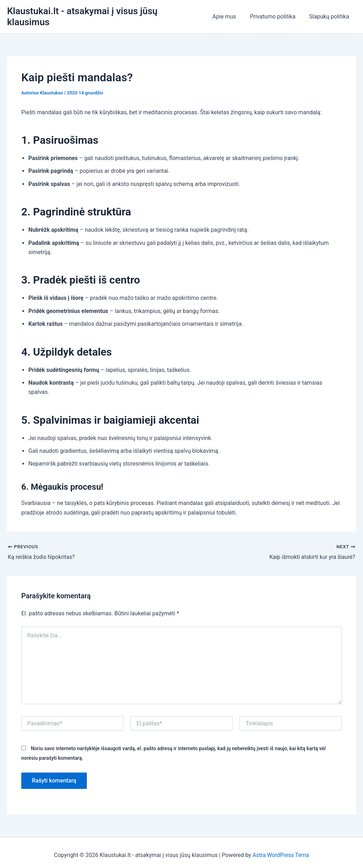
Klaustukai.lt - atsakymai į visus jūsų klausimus (105, 14)
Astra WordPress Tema (281, 850)
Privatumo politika (276, 14)
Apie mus (230, 14)
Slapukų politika (330, 14)
